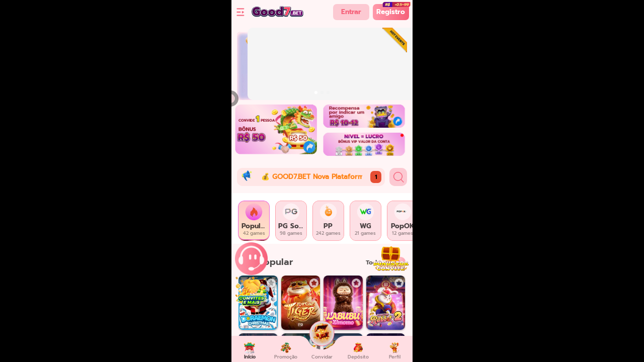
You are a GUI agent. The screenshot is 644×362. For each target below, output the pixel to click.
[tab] (254, 221)
